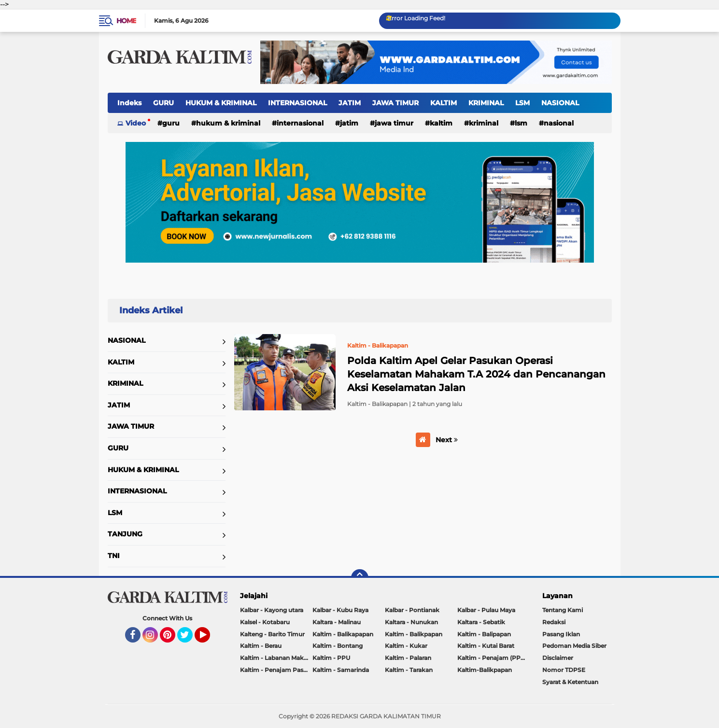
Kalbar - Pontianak (412, 610)
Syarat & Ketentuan (570, 682)
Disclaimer (558, 658)
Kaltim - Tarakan (409, 670)
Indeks (129, 103)
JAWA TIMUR (395, 103)
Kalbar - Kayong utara (272, 610)
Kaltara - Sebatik (481, 622)
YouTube (209, 639)
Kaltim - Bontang (338, 646)
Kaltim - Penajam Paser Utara (276, 670)
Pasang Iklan (561, 634)
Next (447, 440)
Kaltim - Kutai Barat (486, 646)
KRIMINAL (486, 103)
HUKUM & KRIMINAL (221, 103)
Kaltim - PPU (331, 658)
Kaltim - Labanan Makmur (276, 658)
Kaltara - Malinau (337, 622)
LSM (522, 103)
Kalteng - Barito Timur (272, 634)
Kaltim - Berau (261, 646)
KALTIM (444, 103)
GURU (163, 103)
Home (126, 21)
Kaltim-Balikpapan (485, 670)
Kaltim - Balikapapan (343, 634)
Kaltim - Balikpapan (414, 634)
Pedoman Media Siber (574, 646)
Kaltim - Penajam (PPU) (492, 658)
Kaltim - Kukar (406, 646)
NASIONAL (560, 103)
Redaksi (554, 622)
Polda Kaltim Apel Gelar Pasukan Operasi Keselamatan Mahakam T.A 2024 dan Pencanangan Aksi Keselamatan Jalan (476, 374)
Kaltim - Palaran (408, 658)
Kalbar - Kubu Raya (340, 610)
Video (136, 123)
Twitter (189, 639)
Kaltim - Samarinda (341, 670)
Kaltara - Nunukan (411, 622)
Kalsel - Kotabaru (265, 622)
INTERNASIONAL (297, 103)
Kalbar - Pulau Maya (486, 610)
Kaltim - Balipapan (484, 634)
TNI (114, 556)
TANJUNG (125, 534)
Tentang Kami (563, 610)
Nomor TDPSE (564, 670)
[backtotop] (360, 578)
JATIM (350, 103)
